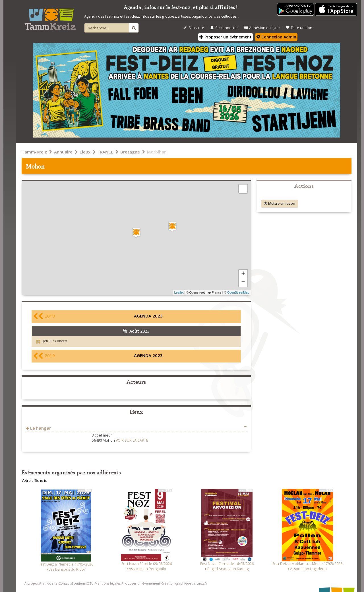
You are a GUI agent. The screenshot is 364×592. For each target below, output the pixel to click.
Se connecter (224, 28)
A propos (32, 583)
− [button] (243, 282)
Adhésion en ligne (262, 28)
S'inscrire (194, 28)
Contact (65, 583)
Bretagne (130, 152)
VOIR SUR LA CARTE (132, 440)
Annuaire (63, 152)
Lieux (85, 152)
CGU (90, 583)
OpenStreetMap (238, 292)
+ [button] (243, 274)
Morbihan (157, 152)
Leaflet (179, 292)
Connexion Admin (276, 37)
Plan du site (49, 583)
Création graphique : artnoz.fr (184, 583)
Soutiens (78, 583)
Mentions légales (108, 583)
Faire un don (299, 28)
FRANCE (105, 152)
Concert (61, 341)
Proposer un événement (141, 583)
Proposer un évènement (226, 37)
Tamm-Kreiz (34, 152)
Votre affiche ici (35, 481)
